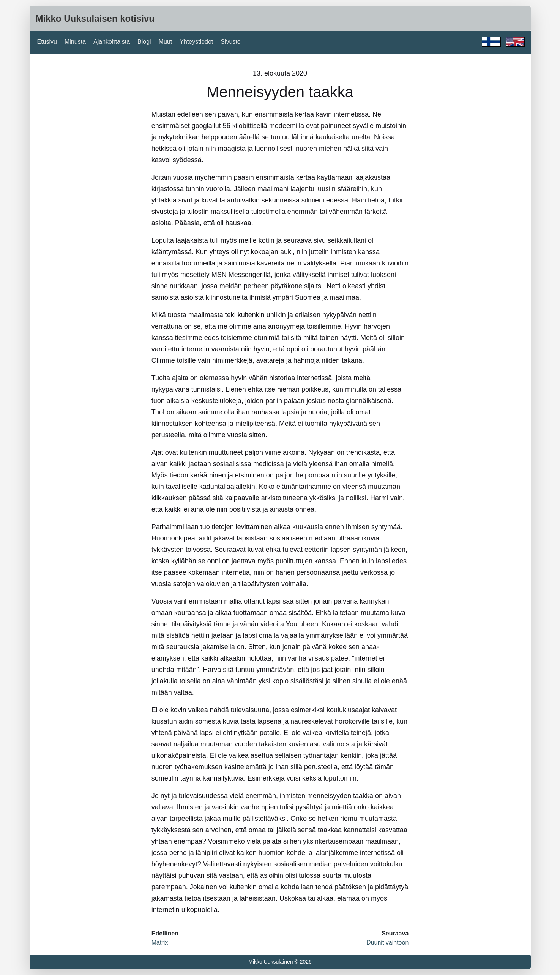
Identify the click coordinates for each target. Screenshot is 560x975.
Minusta (75, 42)
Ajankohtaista (112, 42)
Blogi (144, 42)
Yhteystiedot (196, 42)
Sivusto (230, 42)
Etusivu (47, 42)
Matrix (160, 943)
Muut (166, 42)
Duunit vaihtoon (387, 943)
